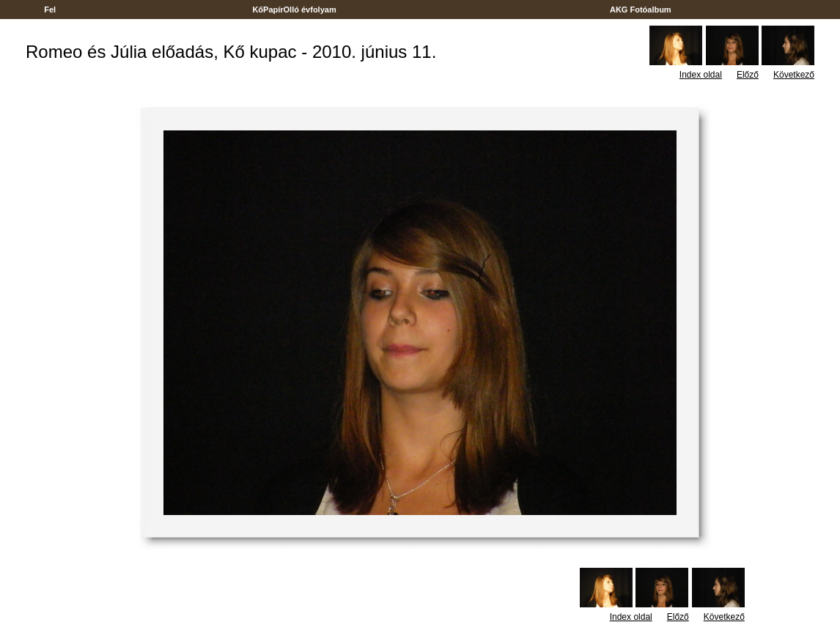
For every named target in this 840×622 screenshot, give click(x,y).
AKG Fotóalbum (641, 10)
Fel (50, 10)
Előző (748, 75)
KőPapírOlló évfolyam (294, 10)
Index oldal (701, 75)
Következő (794, 75)
